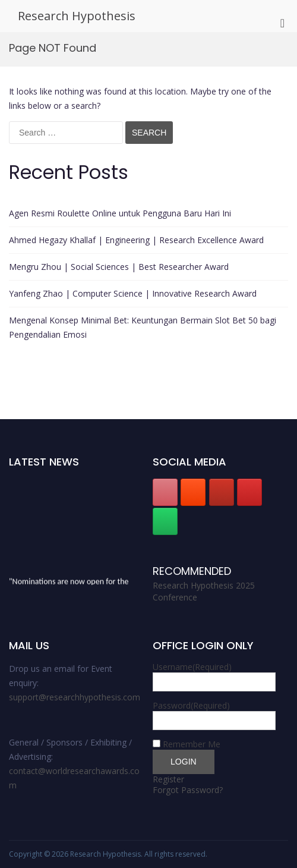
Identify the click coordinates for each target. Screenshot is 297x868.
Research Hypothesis (77, 16)
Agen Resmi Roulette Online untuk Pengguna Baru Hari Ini (120, 213)
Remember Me (192, 744)
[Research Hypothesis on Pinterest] (165, 492)
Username (192, 667)
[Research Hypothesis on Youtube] (222, 492)
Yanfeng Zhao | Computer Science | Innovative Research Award (133, 293)
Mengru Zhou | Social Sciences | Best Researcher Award (119, 267)
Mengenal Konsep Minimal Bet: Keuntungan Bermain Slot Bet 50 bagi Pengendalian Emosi (143, 327)
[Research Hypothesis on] (193, 521)
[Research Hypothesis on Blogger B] (193, 492)
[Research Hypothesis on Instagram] (249, 492)
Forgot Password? (188, 790)
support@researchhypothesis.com (75, 697)
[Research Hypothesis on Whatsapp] (165, 521)
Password (191, 705)
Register (168, 779)
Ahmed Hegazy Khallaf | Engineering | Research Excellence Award (136, 240)
